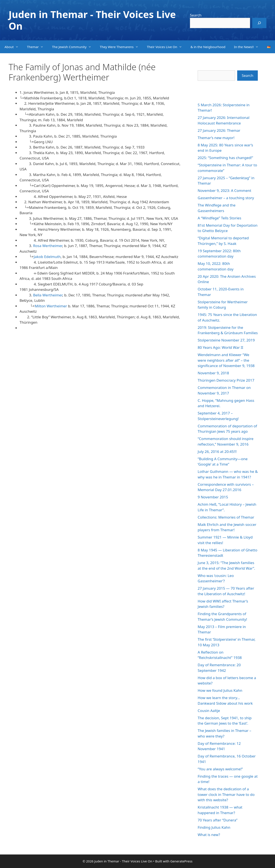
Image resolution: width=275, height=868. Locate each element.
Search (196, 15)
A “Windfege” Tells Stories (219, 218)
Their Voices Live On (167, 47)
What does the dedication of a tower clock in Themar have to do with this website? (226, 794)
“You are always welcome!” (220, 769)
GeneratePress (181, 861)
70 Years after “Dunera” (218, 820)
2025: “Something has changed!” (225, 158)
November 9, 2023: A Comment (224, 190)
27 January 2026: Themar (219, 130)
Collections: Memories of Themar (226, 517)
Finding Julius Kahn (214, 827)
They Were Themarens (121, 47)
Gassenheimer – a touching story (226, 198)
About (14, 47)
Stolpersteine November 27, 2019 (226, 340)
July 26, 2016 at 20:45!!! (217, 451)
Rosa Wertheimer (48, 246)
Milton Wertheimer (51, 306)
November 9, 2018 (213, 373)
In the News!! (248, 47)
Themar (37, 47)
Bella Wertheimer (48, 295)
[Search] (259, 23)
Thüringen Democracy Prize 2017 (226, 380)
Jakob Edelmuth (47, 257)
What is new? (209, 835)
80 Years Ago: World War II (220, 347)
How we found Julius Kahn (220, 690)
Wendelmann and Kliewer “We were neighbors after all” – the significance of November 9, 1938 (226, 360)
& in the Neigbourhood (208, 47)
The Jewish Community (74, 47)
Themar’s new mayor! (216, 138)
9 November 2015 (213, 497)
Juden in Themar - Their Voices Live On (92, 20)
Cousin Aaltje (209, 711)
